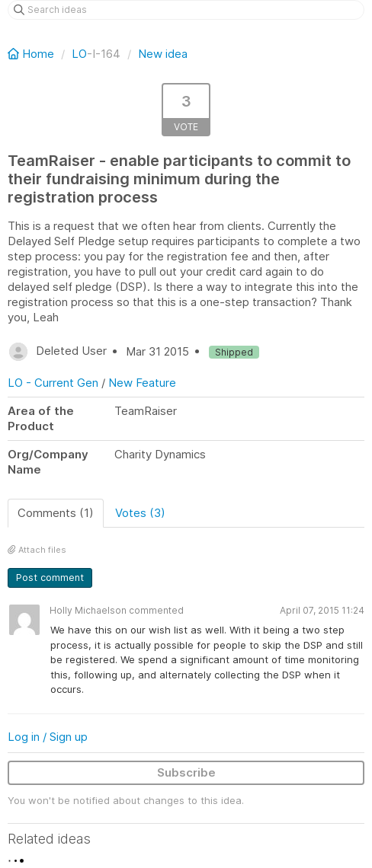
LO (79, 54)
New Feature (142, 383)
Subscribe (186, 772)
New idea (163, 54)
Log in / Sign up (48, 737)
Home (32, 54)
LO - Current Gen (53, 383)
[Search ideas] (186, 10)
